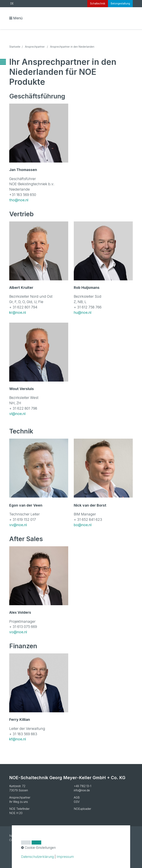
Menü (18, 18)
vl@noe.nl (17, 414)
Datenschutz (51, 836)
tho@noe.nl (19, 200)
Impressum (33, 836)
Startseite (15, 47)
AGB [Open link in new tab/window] (77, 798)
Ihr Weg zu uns (19, 802)
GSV (77, 802)
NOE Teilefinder (19, 809)
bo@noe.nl (83, 525)
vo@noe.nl (18, 632)
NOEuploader (82, 809)
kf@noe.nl (18, 739)
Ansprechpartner (20, 798)
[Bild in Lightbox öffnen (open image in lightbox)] (39, 133)
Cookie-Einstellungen (23, 840)
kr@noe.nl (18, 312)
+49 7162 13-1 (82, 786)
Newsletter (16, 836)
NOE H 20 (16, 813)
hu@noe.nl (83, 312)
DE (12, 4)
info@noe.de (82, 790)
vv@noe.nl (18, 525)
